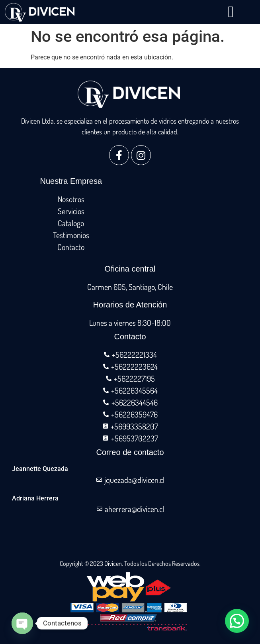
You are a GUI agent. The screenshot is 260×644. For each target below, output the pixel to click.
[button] (231, 12)
